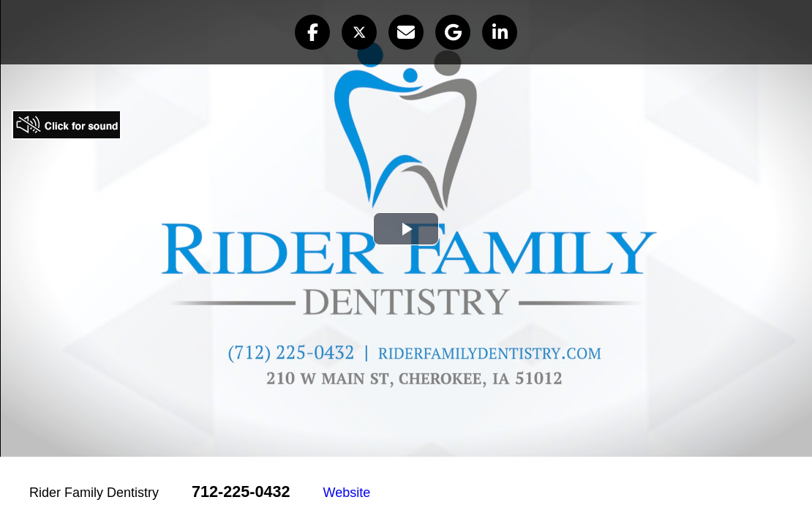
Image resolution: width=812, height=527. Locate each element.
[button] (312, 32)
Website (347, 493)
